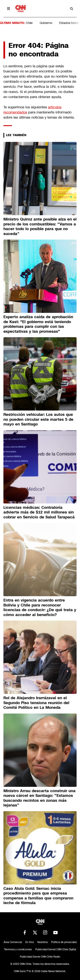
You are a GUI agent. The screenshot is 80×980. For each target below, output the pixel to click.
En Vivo (30, 942)
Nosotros (43, 942)
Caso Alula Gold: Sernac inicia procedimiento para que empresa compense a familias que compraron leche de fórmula (38, 896)
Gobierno (46, 23)
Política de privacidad (64, 942)
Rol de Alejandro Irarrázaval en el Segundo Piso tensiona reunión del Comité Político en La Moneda (36, 703)
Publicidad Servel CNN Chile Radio (40, 957)
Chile (29, 23)
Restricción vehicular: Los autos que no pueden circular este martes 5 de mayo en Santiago (38, 419)
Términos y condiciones (18, 949)
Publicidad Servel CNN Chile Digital (56, 949)
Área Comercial (13, 942)
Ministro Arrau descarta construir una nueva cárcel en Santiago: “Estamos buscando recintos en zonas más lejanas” (39, 798)
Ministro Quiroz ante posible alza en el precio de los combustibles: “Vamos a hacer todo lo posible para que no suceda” (40, 227)
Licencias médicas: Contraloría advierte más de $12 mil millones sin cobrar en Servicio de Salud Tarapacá (39, 512)
